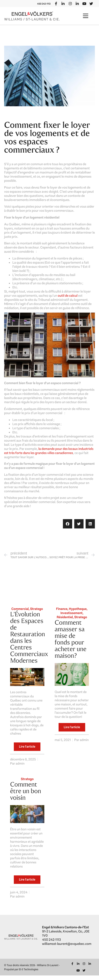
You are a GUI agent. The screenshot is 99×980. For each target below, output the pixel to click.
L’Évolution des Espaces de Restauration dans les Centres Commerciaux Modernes (29, 642)
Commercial (20, 613)
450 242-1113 (86, 2)
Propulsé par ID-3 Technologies (21, 974)
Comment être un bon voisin (26, 795)
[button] (86, 20)
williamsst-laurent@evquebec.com (67, 948)
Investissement (71, 617)
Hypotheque (78, 613)
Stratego (37, 613)
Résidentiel (65, 622)
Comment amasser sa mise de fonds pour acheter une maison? (71, 644)
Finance (62, 613)
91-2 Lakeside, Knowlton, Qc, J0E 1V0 (66, 938)
